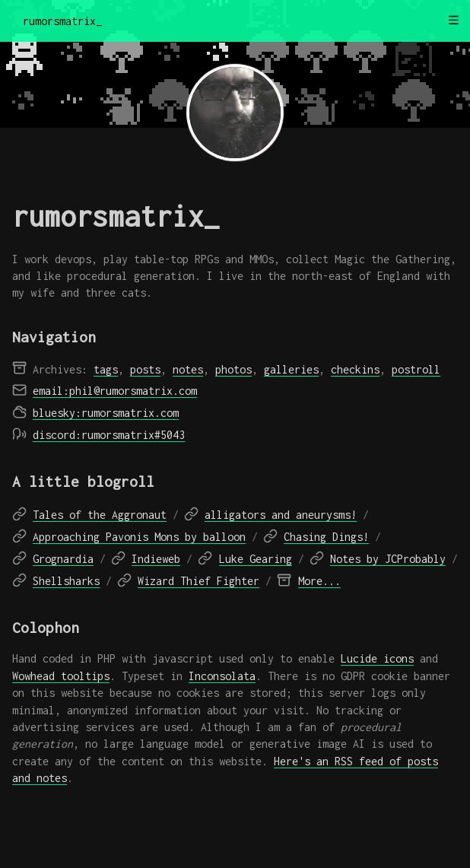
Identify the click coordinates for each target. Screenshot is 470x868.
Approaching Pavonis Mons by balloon (139, 537)
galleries (291, 369)
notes (188, 369)
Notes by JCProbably (388, 559)
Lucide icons (377, 658)
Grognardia (63, 559)
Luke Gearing (256, 559)
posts (145, 369)
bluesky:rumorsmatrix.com (106, 413)
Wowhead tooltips (61, 676)
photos (233, 369)
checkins (355, 369)
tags (106, 369)
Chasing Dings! (326, 537)
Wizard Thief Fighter (198, 581)
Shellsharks (66, 581)
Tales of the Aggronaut (100, 515)
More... (319, 581)
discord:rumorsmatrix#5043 (109, 435)
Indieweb (156, 559)
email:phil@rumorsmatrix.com (115, 391)
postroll (416, 369)
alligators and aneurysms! (281, 515)
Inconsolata (222, 676)
